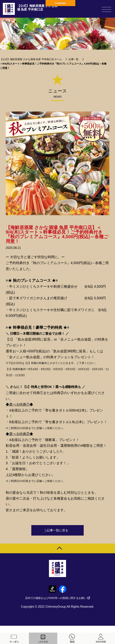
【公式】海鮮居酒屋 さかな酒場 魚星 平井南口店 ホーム (31, 59)
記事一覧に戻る (57, 530)
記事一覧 (74, 59)
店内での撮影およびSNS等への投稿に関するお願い (57, 598)
